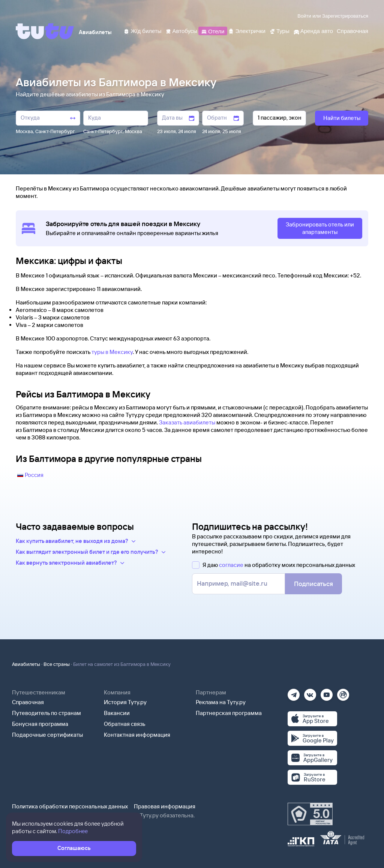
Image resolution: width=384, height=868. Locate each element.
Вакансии (117, 713)
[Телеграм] (294, 692)
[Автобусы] (181, 31)
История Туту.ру (125, 702)
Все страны (57, 664)
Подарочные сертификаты (47, 735)
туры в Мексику (112, 352)
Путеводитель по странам (46, 713)
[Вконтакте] (310, 692)
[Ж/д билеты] (142, 31)
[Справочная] (352, 31)
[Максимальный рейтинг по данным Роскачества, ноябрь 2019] (310, 814)
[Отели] (213, 31)
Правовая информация (165, 806)
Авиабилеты (26, 664)
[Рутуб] (343, 692)
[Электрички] (247, 31)
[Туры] (279, 31)
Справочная (28, 702)
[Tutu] (45, 31)
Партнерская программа (229, 713)
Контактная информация (137, 735)
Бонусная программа (40, 724)
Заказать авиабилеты (187, 422)
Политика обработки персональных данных (70, 806)
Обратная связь (125, 724)
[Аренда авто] (313, 31)
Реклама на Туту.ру (221, 702)
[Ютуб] (327, 692)
